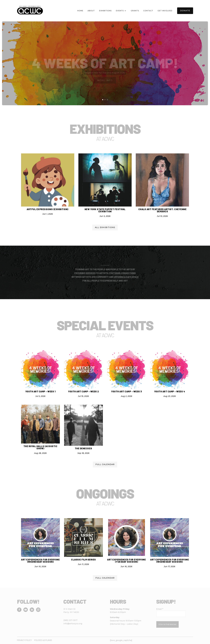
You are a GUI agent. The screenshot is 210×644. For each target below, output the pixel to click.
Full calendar (105, 464)
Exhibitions (105, 11)
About (91, 11)
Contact (148, 11)
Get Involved (165, 11)
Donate (185, 11)
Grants (135, 11)
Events (120, 11)
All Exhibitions (105, 227)
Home (80, 11)
